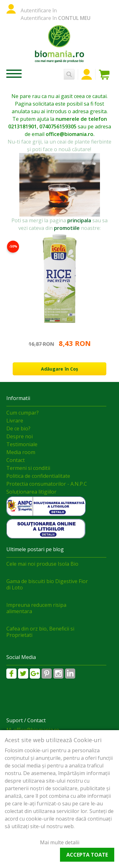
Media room (21, 452)
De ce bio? (18, 428)
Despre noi (20, 436)
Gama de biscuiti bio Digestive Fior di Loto (47, 584)
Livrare (15, 421)
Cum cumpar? (23, 413)
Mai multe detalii (60, 842)
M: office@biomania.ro (33, 730)
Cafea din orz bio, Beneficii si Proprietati (40, 632)
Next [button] (106, 215)
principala (79, 220)
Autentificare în (39, 10)
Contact (16, 460)
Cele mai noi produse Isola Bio (42, 564)
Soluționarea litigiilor (31, 492)
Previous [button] (94, 215)
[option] (60, 304)
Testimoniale (22, 444)
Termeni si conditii (28, 468)
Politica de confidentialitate (38, 476)
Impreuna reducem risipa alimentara (36, 608)
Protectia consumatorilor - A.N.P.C (47, 484)
